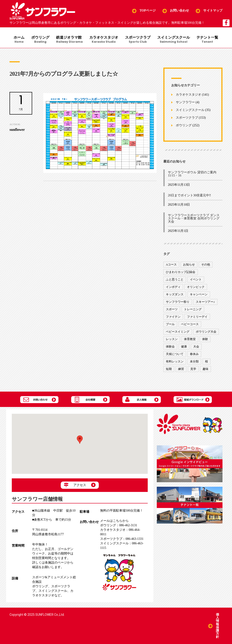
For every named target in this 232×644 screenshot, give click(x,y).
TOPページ (148, 11)
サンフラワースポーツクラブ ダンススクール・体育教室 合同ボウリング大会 (194, 219)
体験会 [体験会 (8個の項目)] (170, 347)
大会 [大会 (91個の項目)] (196, 347)
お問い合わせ (180, 11)
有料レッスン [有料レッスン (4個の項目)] (175, 362)
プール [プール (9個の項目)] (170, 324)
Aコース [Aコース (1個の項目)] (171, 265)
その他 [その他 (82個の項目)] (206, 265)
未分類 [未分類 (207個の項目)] (194, 362)
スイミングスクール (174, 40)
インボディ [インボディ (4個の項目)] (173, 287)
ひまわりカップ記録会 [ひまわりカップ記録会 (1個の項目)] (181, 272)
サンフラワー (185, 102)
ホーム (19, 40)
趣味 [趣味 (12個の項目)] (205, 369)
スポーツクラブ (138, 40)
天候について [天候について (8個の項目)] (175, 354)
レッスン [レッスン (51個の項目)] (172, 339)
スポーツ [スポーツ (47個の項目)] (172, 309)
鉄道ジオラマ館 (69, 40)
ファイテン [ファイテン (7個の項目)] (173, 317)
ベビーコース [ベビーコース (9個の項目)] (190, 324)
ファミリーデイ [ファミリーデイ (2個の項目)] (197, 317)
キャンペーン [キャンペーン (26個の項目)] (199, 295)
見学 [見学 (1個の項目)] (193, 369)
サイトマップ (213, 11)
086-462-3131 (119, 525)
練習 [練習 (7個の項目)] (181, 369)
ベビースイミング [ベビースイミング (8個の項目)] (178, 332)
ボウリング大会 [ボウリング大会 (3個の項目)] (206, 332)
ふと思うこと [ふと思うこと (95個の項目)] (175, 280)
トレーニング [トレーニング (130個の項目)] (193, 309)
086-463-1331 (122, 539)
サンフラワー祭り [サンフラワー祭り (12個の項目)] (178, 302)
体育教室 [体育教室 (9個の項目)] (190, 339)
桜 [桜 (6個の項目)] (207, 362)
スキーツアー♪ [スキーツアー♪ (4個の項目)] (205, 302)
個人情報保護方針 (217, 626)
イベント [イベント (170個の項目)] (196, 280)
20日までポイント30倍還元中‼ (189, 196)
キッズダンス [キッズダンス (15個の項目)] (175, 295)
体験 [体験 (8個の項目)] (205, 339)
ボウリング (40, 40)
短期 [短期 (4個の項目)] (169, 369)
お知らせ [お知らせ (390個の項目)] (189, 265)
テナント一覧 (208, 40)
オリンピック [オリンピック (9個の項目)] (196, 287)
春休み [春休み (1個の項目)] (194, 354)
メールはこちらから (114, 521)
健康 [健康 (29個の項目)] (184, 347)
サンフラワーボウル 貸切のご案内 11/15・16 (192, 174)
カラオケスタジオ (104, 40)
